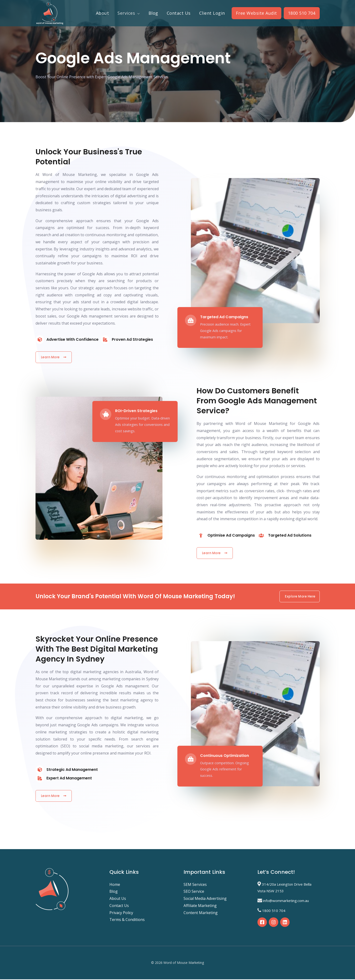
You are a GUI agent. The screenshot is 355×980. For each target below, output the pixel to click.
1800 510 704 (302, 13)
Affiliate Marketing (200, 906)
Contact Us (179, 13)
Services (126, 13)
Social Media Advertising (205, 899)
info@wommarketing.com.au (286, 902)
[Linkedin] (285, 923)
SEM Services (195, 885)
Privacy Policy (121, 913)
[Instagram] (274, 923)
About (103, 13)
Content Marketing (201, 913)
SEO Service (194, 892)
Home (115, 885)
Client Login (212, 13)
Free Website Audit (256, 13)
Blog (153, 13)
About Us (118, 899)
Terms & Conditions (127, 920)
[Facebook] (262, 923)
